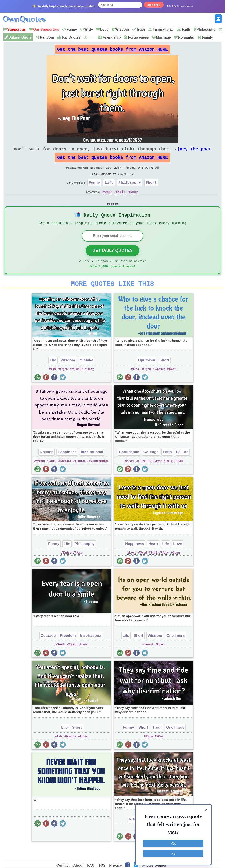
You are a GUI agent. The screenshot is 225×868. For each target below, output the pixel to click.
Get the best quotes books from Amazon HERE (112, 51)
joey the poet (194, 152)
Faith (186, 29)
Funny (72, 29)
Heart (130, 474)
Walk (165, 566)
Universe (156, 474)
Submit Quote (20, 37)
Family (207, 37)
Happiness (67, 466)
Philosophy (206, 29)
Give (136, 382)
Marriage (163, 37)
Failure (182, 466)
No (173, 851)
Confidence (129, 466)
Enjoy (67, 566)
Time (149, 750)
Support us (16, 29)
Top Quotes (71, 37)
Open (109, 201)
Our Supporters (46, 29)
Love (104, 29)
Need (143, 566)
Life (109, 190)
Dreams (47, 466)
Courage (81, 474)
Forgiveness (138, 37)
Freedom (68, 649)
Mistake (77, 382)
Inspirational (163, 29)
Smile (61, 658)
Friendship (112, 37)
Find (154, 566)
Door (134, 201)
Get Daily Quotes (112, 261)
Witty (89, 29)
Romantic (186, 37)
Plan (179, 474)
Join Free (154, 5)
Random (47, 37)
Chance (160, 382)
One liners (175, 649)
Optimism (147, 374)
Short (151, 190)
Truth (141, 29)
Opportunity (100, 474)
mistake (86, 374)
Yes (173, 842)
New (91, 37)
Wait (122, 201)
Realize (71, 750)
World (41, 474)
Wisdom (122, 29)
